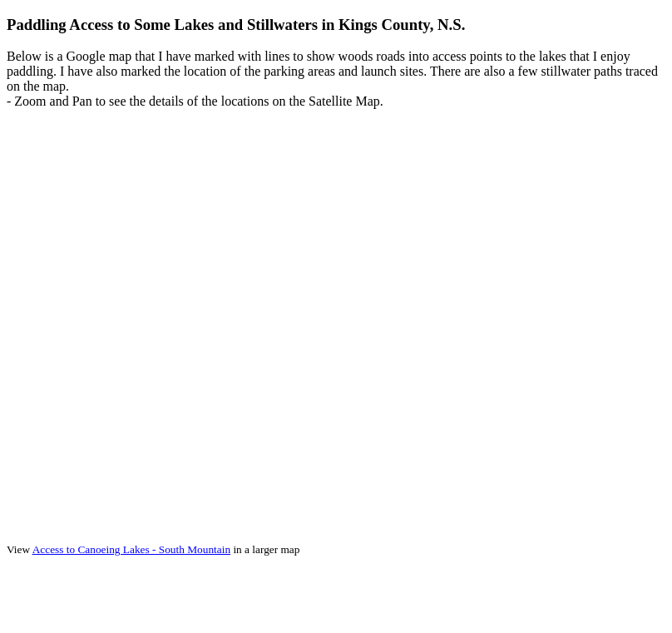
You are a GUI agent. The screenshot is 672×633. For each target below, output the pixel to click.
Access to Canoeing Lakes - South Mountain (131, 549)
